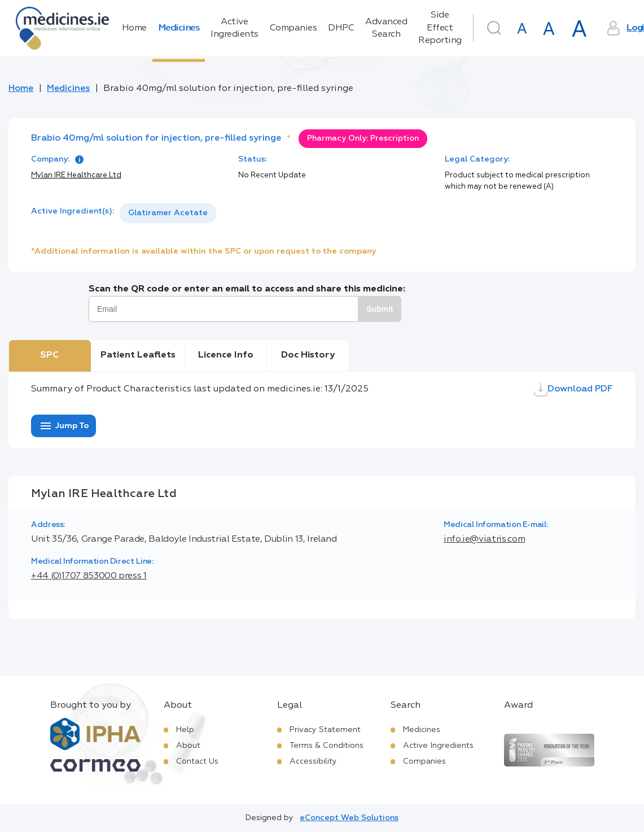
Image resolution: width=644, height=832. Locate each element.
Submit (380, 309)
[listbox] (168, 213)
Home (134, 28)
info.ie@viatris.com (484, 539)
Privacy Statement (325, 730)
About (188, 746)
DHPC (341, 28)
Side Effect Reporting (440, 28)
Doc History (308, 355)
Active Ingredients (235, 28)
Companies (293, 28)
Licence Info (226, 355)
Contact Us (197, 761)
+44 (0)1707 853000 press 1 (89, 576)
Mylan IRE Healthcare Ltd (76, 175)
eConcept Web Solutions (349, 818)
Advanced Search (386, 28)
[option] (168, 213)
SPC (49, 355)
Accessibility (313, 761)
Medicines (179, 28)
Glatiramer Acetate (168, 213)
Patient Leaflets (138, 355)
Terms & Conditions (327, 746)
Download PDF (573, 390)
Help (185, 730)
